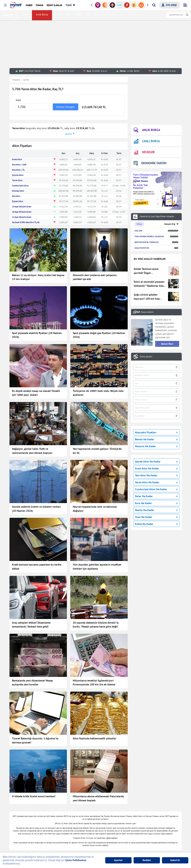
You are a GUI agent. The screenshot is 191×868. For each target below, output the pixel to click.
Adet (18, 100)
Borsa (26, 15)
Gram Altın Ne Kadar (156, 468)
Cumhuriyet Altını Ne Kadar (156, 489)
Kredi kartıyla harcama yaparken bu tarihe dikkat (37, 567)
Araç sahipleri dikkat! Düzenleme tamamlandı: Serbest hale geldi (31, 625)
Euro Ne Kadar (156, 503)
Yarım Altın (17, 180)
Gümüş (79, 15)
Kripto (89, 15)
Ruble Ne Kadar (156, 524)
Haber (98, 15)
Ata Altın (16, 196)
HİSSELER (144, 152)
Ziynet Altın (18, 201)
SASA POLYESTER (142, 248)
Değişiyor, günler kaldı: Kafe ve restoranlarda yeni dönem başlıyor (32, 451)
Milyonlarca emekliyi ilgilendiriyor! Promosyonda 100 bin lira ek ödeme (94, 682)
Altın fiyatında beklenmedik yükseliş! (94, 738)
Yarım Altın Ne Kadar (156, 482)
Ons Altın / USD (19, 165)
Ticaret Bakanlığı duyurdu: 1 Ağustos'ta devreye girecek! (35, 740)
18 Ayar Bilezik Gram (22, 212)
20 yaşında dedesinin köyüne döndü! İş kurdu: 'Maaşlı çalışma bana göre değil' (96, 625)
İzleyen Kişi (170, 224)
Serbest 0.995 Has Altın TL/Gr (26, 222)
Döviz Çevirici (146, 357)
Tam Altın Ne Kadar (156, 475)
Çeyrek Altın (18, 175)
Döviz (60, 15)
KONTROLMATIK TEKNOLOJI (146, 242)
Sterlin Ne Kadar (156, 510)
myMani (109, 15)
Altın (69, 15)
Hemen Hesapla (65, 107)
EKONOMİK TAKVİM (150, 163)
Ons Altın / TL (18, 170)
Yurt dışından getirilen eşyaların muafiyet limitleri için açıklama (97, 567)
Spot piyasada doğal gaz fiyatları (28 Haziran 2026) (99, 335)
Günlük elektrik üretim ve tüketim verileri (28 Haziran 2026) (36, 509)
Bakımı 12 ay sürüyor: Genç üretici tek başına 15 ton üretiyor (38, 277)
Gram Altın (17, 159)
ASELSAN (138, 231)
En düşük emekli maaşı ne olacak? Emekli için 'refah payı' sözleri (36, 393)
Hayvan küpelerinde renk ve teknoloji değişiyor (95, 509)
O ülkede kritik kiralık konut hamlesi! (34, 796)
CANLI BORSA (147, 141)
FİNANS (9, 15)
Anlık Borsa (43, 15)
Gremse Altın (18, 191)
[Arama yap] (154, 5)
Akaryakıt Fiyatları (156, 432)
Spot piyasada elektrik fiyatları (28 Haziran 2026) (37, 335)
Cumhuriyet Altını (20, 186)
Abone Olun (167, 344)
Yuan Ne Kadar (156, 517)
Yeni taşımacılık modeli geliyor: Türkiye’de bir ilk (97, 451)
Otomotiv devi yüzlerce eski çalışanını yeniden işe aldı (95, 277)
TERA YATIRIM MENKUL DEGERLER (149, 236)
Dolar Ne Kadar (156, 496)
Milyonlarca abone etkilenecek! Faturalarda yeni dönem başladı (98, 798)
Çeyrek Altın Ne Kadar (156, 461)
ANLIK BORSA (147, 130)
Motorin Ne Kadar (156, 446)
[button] (5, 5)
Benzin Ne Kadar (156, 439)
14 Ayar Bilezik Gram (22, 207)
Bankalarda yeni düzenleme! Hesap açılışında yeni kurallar (32, 682)
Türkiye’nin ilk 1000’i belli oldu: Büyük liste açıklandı (98, 393)
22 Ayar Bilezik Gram (22, 217)
